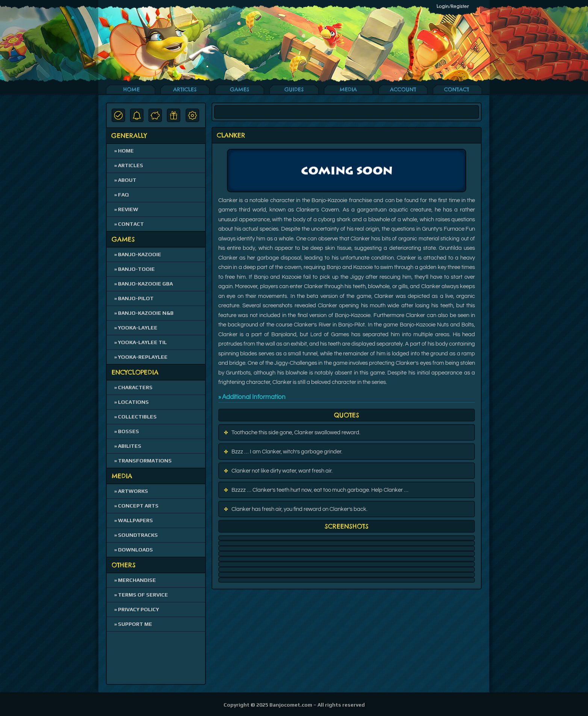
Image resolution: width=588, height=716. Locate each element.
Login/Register (453, 6)
